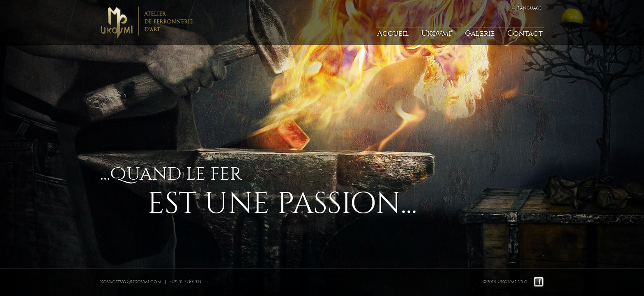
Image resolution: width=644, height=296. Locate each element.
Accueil (393, 34)
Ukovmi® (437, 34)
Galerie (480, 34)
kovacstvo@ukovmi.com (131, 282)
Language (530, 8)
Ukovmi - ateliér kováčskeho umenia (147, 23)
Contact (525, 34)
